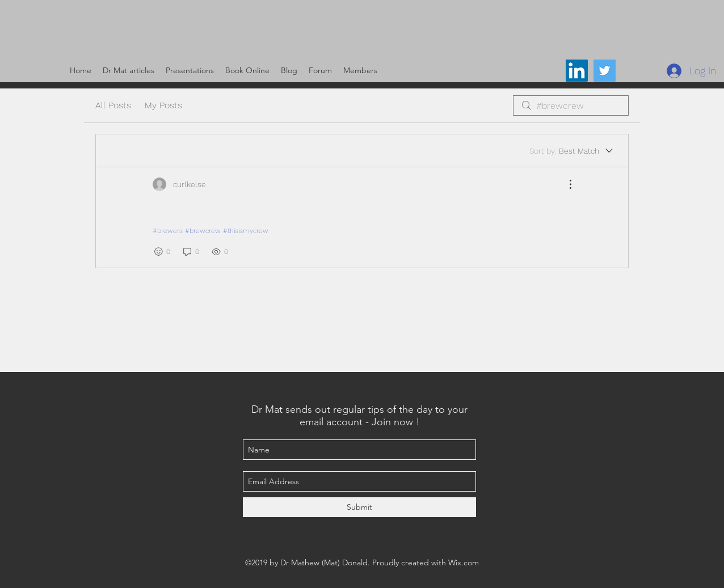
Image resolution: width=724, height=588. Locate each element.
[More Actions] (565, 184)
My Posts (163, 105)
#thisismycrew (246, 231)
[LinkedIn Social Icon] (577, 71)
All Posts (113, 105)
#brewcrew (203, 231)
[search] (571, 105)
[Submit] (359, 507)
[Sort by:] (572, 151)
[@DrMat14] (605, 71)
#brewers (168, 231)
